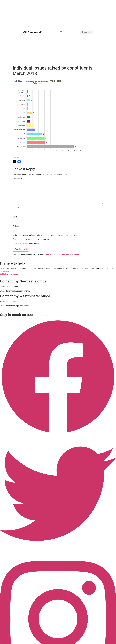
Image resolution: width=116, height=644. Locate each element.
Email (16, 217)
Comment (17, 179)
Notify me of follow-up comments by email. (32, 239)
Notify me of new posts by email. (28, 244)
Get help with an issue (9, 274)
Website (16, 226)
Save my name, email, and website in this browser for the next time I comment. (46, 235)
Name (16, 208)
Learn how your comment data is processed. (63, 254)
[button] (61, 32)
